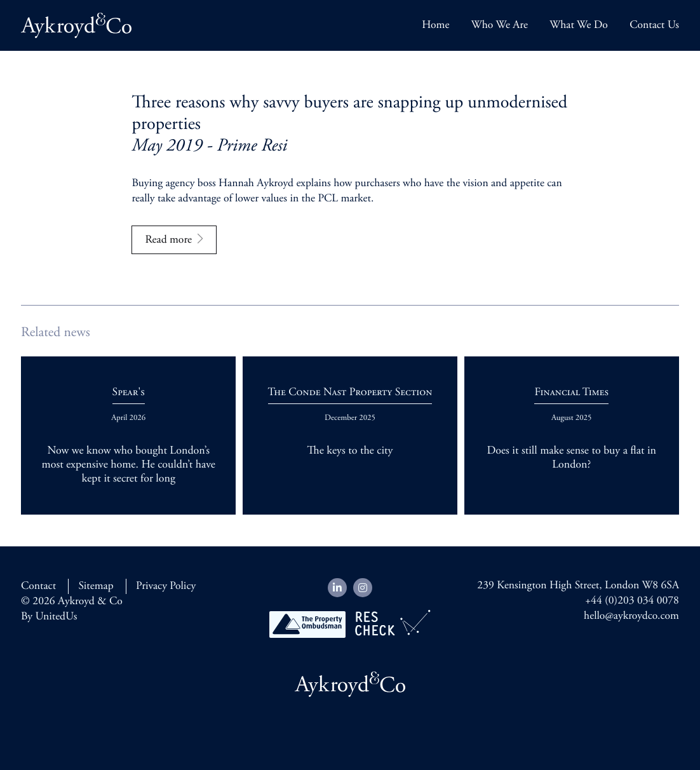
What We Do (579, 25)
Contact (38, 586)
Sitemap (96, 586)
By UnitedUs (49, 617)
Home (435, 25)
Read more (168, 240)
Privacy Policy (166, 586)
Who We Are (500, 25)
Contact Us (654, 25)
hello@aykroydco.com (631, 616)
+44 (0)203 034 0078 (632, 601)
